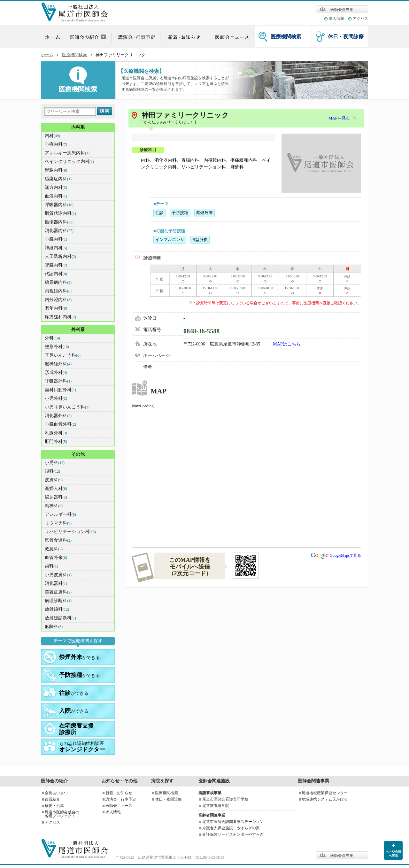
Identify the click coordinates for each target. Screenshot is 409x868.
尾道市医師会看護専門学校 (225, 799)
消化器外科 (58, 416)
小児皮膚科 (58, 575)
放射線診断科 (60, 618)
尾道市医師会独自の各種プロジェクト (62, 814)
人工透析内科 (60, 256)
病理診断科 (58, 601)
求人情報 (336, 19)
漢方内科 (56, 187)
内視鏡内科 (58, 291)
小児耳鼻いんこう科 (67, 407)
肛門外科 (56, 442)
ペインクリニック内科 (69, 162)
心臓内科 (56, 239)
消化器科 (56, 583)
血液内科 (56, 196)
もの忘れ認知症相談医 (82, 747)
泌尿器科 (56, 497)
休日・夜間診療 (346, 37)
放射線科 (57, 609)
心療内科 (56, 144)
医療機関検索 (286, 37)
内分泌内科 (58, 300)
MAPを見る (339, 118)
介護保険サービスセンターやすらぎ (233, 834)
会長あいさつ (56, 793)
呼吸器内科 (59, 205)
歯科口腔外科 (60, 390)
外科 (52, 338)
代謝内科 (56, 274)
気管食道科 (58, 540)
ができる (80, 657)
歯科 (51, 566)
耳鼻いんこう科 (63, 355)
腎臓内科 (56, 265)
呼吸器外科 (58, 381)
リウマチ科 (58, 523)
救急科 (54, 549)
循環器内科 (59, 222)
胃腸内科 (56, 170)
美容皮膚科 (58, 592)
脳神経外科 (58, 364)
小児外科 (56, 398)
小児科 (55, 463)
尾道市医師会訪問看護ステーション (233, 822)
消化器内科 (59, 231)
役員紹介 (52, 799)
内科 (52, 136)
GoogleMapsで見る (345, 555)
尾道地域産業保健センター (325, 793)
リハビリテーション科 (70, 532)
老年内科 (56, 308)
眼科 (52, 471)
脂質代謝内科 (60, 213)
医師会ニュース (119, 806)
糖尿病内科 (58, 282)
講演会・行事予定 (121, 799)
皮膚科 (54, 480)
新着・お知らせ (119, 793)
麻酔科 (54, 627)
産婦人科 (56, 488)
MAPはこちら (287, 344)
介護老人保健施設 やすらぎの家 (231, 828)
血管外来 (56, 558)
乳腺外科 (56, 433)
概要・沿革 (54, 806)
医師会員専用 (342, 10)
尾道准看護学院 (216, 806)
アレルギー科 (60, 514)
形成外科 (56, 372)
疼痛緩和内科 (60, 317)
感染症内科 (58, 179)
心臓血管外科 (60, 424)
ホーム (47, 55)
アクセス (360, 19)
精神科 (54, 506)
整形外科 (57, 347)
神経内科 (56, 248)
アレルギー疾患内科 (67, 153)
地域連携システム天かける (325, 799)
